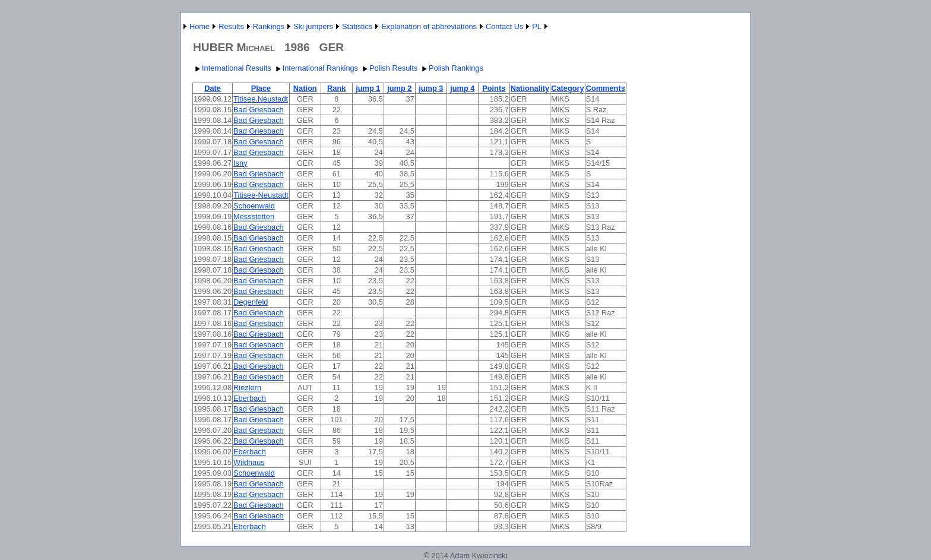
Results (231, 26)
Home (199, 26)
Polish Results (389, 68)
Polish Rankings (451, 68)
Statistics (357, 26)
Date (213, 88)
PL (537, 26)
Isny (240, 163)
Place (261, 88)
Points (494, 88)
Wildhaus (249, 462)
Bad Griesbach (259, 110)
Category (567, 88)
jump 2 (399, 88)
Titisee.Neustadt (261, 99)
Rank (336, 88)
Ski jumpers (313, 26)
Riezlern (247, 387)
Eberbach (250, 398)
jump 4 (462, 88)
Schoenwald (254, 206)
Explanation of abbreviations (429, 26)
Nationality (530, 88)
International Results (232, 68)
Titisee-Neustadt (261, 195)
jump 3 (431, 88)
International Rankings (316, 68)
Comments (606, 88)
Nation (305, 88)
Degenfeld (251, 302)
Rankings (269, 26)
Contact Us (504, 26)
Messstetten (254, 216)
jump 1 (368, 88)
